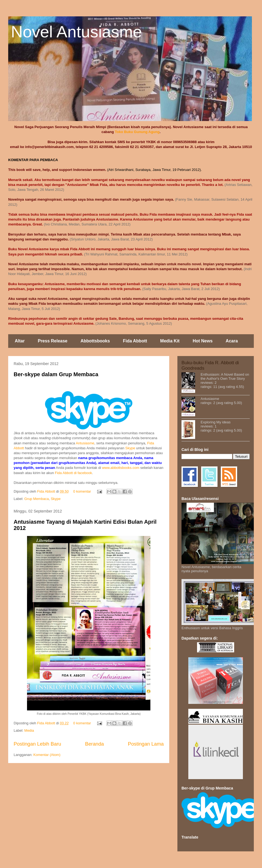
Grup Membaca (37, 499)
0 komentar (82, 491)
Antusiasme (85, 443)
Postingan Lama (146, 744)
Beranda (95, 744)
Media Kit (170, 341)
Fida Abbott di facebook (73, 473)
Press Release (53, 341)
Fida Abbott (135, 341)
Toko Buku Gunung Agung (137, 132)
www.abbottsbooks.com (121, 468)
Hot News (203, 341)
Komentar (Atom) (47, 755)
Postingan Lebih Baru (37, 744)
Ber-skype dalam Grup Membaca (56, 374)
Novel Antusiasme (76, 32)
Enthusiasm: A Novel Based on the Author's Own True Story (225, 376)
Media (29, 730)
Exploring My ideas (216, 422)
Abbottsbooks (95, 341)
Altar (20, 341)
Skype (130, 448)
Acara (232, 341)
